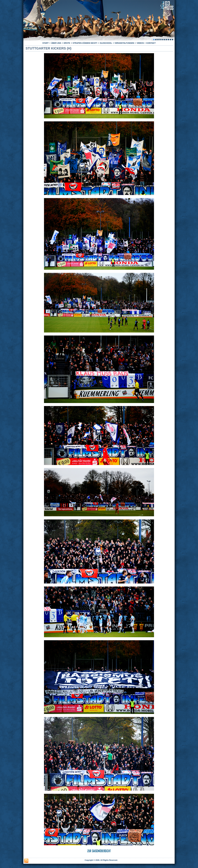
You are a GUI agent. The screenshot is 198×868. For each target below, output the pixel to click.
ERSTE (67, 43)
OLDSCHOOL (106, 43)
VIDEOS (140, 43)
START (46, 43)
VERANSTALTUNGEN (124, 43)
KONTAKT (151, 43)
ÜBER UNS (56, 43)
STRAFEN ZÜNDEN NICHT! (85, 43)
